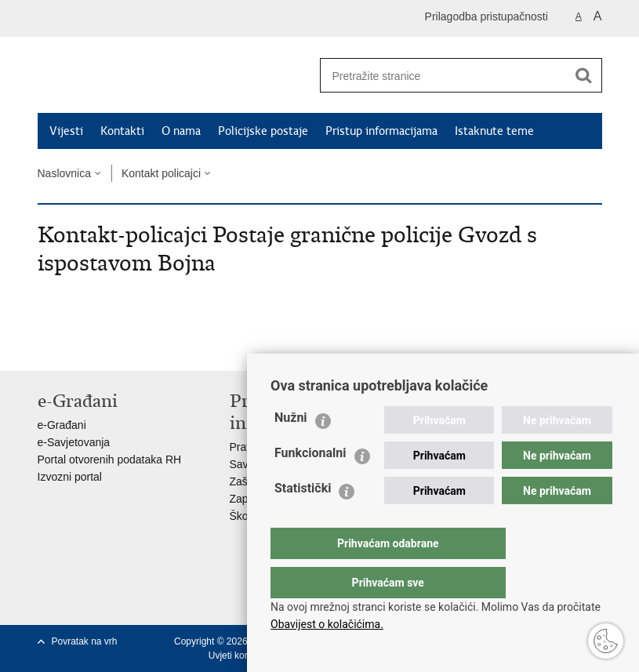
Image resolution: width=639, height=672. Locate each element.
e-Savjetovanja (74, 442)
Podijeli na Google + (147, 346)
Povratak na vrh (85, 641)
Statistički (303, 519)
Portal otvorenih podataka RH (110, 460)
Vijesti (66, 131)
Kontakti (122, 131)
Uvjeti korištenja (242, 656)
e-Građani (62, 425)
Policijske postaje (263, 131)
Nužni (291, 449)
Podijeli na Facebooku (80, 346)
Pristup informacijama (381, 131)
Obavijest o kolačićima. (327, 624)
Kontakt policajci (161, 173)
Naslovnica (64, 173)
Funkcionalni (310, 484)
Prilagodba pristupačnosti (487, 16)
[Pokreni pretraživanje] (584, 75)
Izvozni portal (70, 477)
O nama (181, 131)
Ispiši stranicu (46, 346)
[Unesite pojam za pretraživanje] (438, 76)
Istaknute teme (494, 131)
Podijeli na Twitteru (113, 346)
